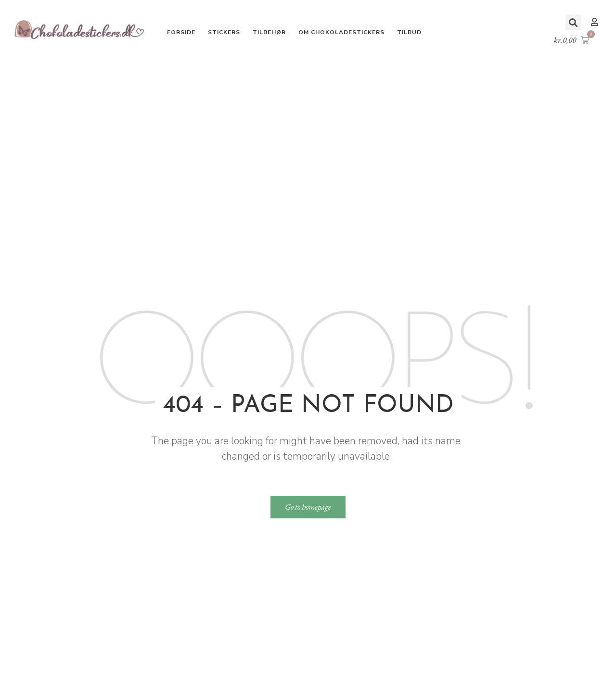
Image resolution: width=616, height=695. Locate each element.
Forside (181, 32)
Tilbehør (269, 32)
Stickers (224, 32)
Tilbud (409, 32)
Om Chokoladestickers (341, 32)
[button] (596, 22)
